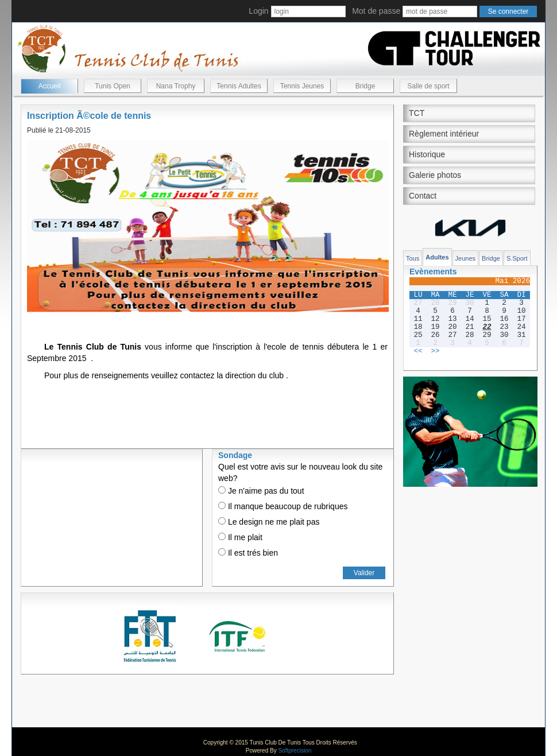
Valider (364, 573)
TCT (417, 113)
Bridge (365, 86)
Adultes (437, 257)
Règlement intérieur (444, 134)
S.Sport (517, 258)
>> (435, 351)
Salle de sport (428, 86)
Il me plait (240, 537)
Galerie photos (435, 175)
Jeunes (465, 258)
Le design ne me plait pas (269, 522)
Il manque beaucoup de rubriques (283, 506)
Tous (413, 258)
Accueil (50, 86)
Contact (423, 196)
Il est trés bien (248, 553)
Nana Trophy (176, 86)
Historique (427, 154)
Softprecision (295, 751)
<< (418, 351)
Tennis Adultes (239, 86)
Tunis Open (113, 86)
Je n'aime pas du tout (261, 491)
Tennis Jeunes (302, 86)
